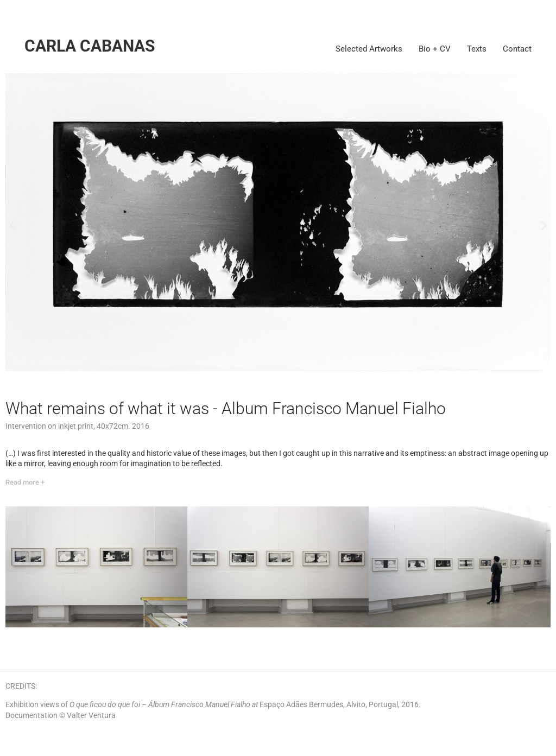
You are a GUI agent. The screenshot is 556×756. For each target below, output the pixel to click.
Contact (517, 49)
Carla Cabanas (90, 46)
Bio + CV (435, 49)
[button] (12, 225)
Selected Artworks (369, 49)
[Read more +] (25, 482)
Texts (477, 49)
